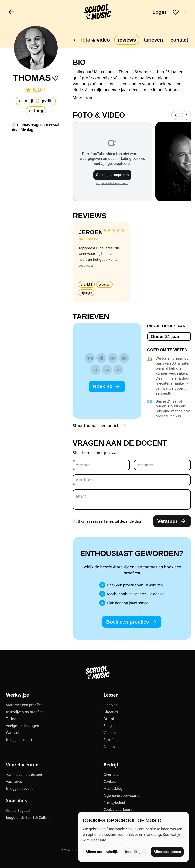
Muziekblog (113, 788)
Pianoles (110, 705)
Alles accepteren (167, 852)
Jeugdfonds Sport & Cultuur (28, 817)
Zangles (110, 726)
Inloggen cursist (19, 740)
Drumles (111, 719)
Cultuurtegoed (18, 810)
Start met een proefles (24, 705)
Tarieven (153, 40)
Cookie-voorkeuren (119, 809)
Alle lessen (112, 747)
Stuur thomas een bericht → (99, 426)
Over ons (111, 775)
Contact (110, 781)
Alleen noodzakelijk (102, 852)
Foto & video (95, 40)
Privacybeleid (114, 802)
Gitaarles (111, 712)
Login (159, 12)
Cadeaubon (15, 733)
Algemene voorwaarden (123, 795)
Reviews (127, 40)
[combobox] (169, 336)
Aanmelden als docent (24, 775)
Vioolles (110, 733)
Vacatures (14, 781)
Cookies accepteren (112, 175)
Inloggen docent (19, 788)
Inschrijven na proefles (25, 712)
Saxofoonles (114, 740)
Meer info (98, 840)
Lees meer (86, 265)
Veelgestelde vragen (22, 726)
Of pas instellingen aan (112, 183)
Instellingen (135, 852)
